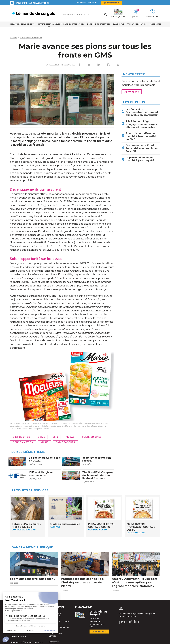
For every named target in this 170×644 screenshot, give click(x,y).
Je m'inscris (132, 92)
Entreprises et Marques (49, 24)
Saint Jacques (65, 442)
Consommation (23, 442)
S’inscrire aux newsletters (33, 3)
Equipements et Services (99, 24)
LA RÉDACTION (53, 65)
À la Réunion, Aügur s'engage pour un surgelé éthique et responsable (142, 124)
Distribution (21, 437)
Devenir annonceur (19, 636)
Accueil (13, 38)
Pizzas (70, 437)
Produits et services (137, 24)
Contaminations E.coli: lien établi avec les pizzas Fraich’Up (142, 148)
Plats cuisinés (92, 437)
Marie (44, 442)
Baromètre (119, 24)
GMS (55, 437)
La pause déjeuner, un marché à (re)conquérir (140, 159)
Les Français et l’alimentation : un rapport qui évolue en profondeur (142, 112)
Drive (41, 437)
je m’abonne (111, 3)
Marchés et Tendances (74, 24)
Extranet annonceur (87, 2)
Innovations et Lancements (22, 24)
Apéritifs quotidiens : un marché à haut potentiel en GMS (141, 136)
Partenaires (155, 24)
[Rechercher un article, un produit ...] (85, 14)
